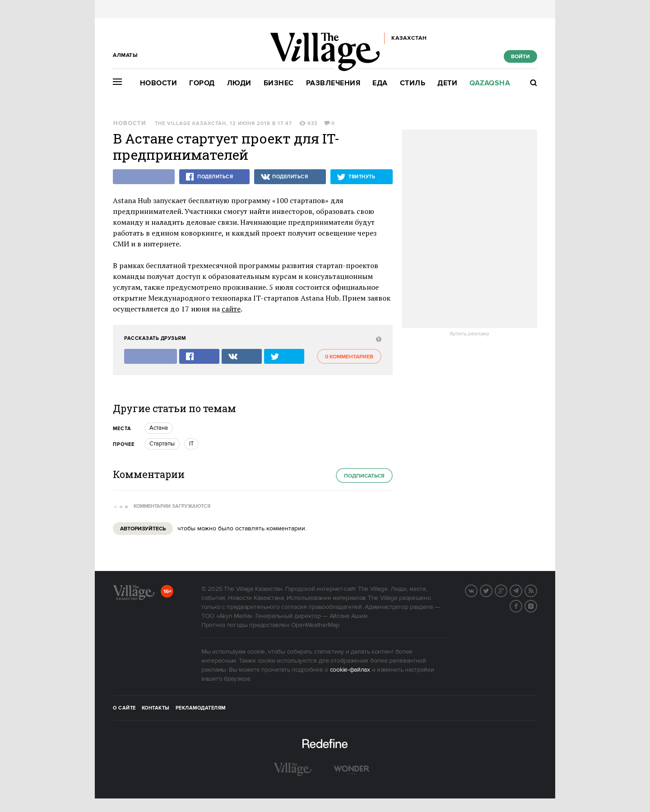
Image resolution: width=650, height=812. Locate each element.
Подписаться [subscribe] (364, 476)
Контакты (156, 708)
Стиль (413, 83)
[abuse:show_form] (378, 339)
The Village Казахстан (190, 124)
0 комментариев (349, 357)
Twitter (492, 590)
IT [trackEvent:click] (191, 444)
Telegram (522, 590)
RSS (537, 590)
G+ (507, 590)
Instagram (537, 605)
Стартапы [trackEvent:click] (162, 444)
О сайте (124, 708)
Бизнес (279, 83)
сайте (231, 309)
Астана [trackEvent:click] (159, 428)
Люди (239, 83)
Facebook (522, 605)
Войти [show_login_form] (520, 57)
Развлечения (333, 83)
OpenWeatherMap (315, 625)
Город (202, 83)
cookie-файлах (350, 670)
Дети (447, 83)
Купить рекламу (470, 334)
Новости (159, 83)
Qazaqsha (490, 83)
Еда (380, 83)
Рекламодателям (201, 708)
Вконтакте (477, 590)
